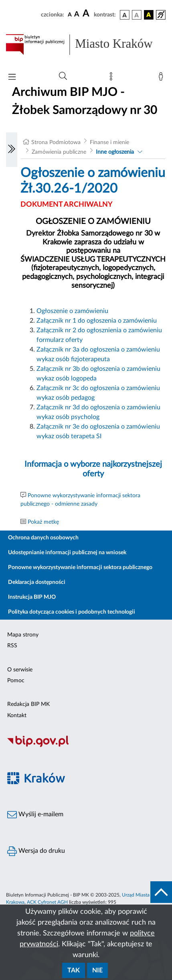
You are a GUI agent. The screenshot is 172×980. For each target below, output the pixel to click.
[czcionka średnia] (77, 15)
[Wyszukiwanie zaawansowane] (63, 76)
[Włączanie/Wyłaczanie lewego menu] (12, 150)
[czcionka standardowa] (70, 14)
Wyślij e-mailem (35, 815)
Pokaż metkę (43, 522)
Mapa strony (23, 635)
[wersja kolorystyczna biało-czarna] (137, 15)
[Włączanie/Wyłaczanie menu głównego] (12, 78)
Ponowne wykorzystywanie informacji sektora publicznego (80, 567)
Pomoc (16, 681)
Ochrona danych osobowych (43, 538)
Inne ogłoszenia (115, 152)
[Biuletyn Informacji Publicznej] (86, 746)
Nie (97, 970)
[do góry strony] (161, 892)
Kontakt (17, 716)
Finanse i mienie (109, 142)
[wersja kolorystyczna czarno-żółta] (149, 15)
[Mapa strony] (113, 78)
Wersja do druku (36, 851)
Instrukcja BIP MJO (32, 597)
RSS (12, 646)
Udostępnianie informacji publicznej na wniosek (67, 553)
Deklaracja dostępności (37, 582)
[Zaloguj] (162, 78)
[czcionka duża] (87, 14)
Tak (74, 970)
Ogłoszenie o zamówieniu (72, 311)
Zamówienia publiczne (59, 152)
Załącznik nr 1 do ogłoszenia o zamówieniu (97, 321)
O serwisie (20, 670)
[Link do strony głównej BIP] (86, 45)
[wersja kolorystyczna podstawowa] (125, 15)
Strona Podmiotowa (56, 142)
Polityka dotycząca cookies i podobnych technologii (72, 612)
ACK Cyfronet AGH (47, 902)
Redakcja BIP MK (28, 704)
